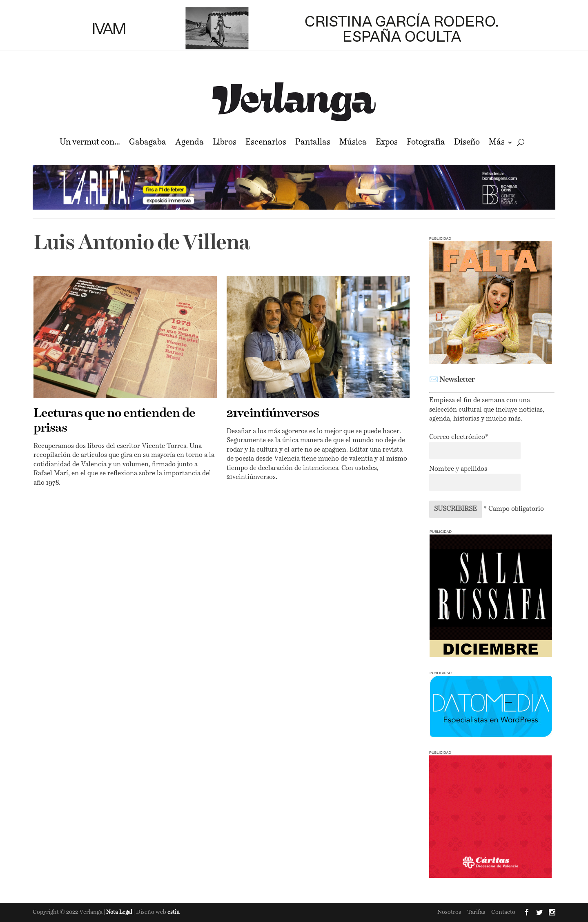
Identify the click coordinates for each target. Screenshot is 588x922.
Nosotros (449, 912)
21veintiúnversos (273, 414)
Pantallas (313, 143)
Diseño (467, 143)
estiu (174, 912)
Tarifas (476, 912)
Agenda (189, 143)
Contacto (503, 912)
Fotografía (426, 143)
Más (497, 143)
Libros (225, 143)
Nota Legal (120, 912)
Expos (387, 143)
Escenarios (266, 143)
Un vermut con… (90, 143)
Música (353, 143)
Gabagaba (148, 143)
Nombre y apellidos (458, 469)
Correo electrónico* (459, 437)
